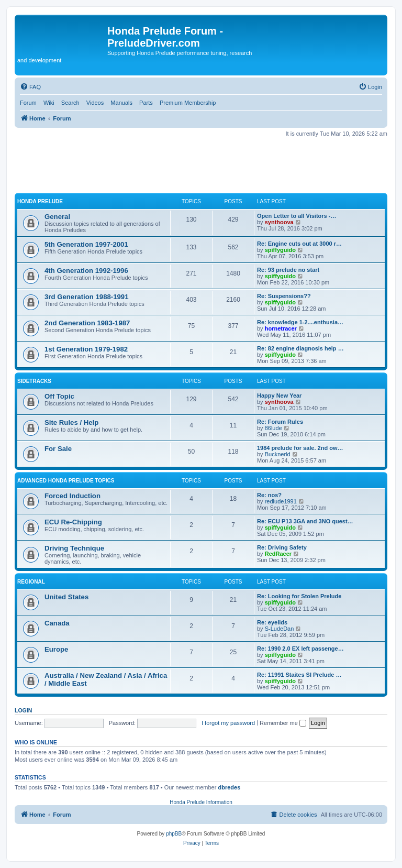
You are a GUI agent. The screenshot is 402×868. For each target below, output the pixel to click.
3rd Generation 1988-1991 (87, 297)
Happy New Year (279, 395)
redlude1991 (281, 501)
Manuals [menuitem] (121, 103)
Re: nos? (269, 495)
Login (23, 710)
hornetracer (281, 328)
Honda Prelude (40, 201)
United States (66, 597)
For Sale (58, 449)
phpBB (174, 834)
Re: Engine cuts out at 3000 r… (299, 244)
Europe (56, 649)
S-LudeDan (280, 629)
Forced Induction (72, 496)
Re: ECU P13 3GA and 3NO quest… (305, 521)
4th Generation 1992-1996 (86, 271)
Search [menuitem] (70, 103)
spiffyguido (280, 250)
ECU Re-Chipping (73, 522)
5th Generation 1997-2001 (86, 244)
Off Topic (59, 396)
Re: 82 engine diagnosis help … (300, 348)
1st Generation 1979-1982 (86, 349)
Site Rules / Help (71, 422)
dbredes (229, 787)
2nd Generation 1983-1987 (87, 323)
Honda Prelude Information (201, 802)
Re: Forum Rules (280, 422)
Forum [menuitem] (28, 103)
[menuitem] (30, 87)
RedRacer (278, 554)
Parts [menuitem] (146, 103)
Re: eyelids (272, 622)
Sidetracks (34, 381)
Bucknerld (278, 454)
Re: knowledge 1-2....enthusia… (300, 322)
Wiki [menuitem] (49, 103)
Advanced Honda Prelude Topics (66, 481)
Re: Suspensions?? (284, 296)
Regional (31, 582)
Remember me (283, 723)
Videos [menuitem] (95, 103)
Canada (57, 623)
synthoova (279, 222)
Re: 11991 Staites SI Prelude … (299, 675)
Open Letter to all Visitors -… (297, 216)
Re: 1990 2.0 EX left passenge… (300, 649)
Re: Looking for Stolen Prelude (299, 596)
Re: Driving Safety (282, 547)
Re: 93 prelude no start (288, 270)
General (57, 217)
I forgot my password (228, 723)
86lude (273, 428)
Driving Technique (74, 548)
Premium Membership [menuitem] (188, 103)
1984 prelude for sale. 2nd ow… (300, 448)
